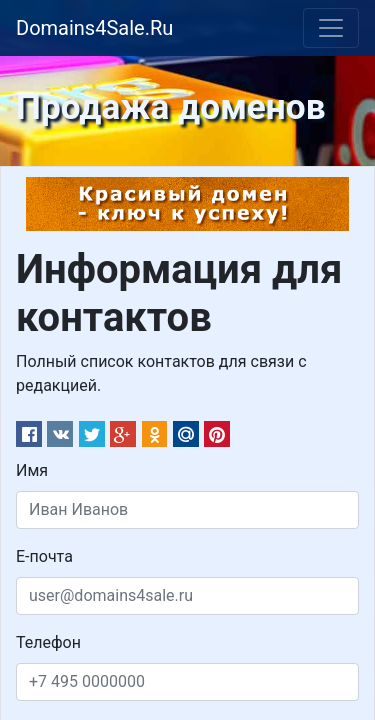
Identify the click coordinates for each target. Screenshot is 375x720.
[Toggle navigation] (331, 28)
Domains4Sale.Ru (94, 28)
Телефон (48, 642)
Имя (32, 470)
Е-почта (44, 556)
